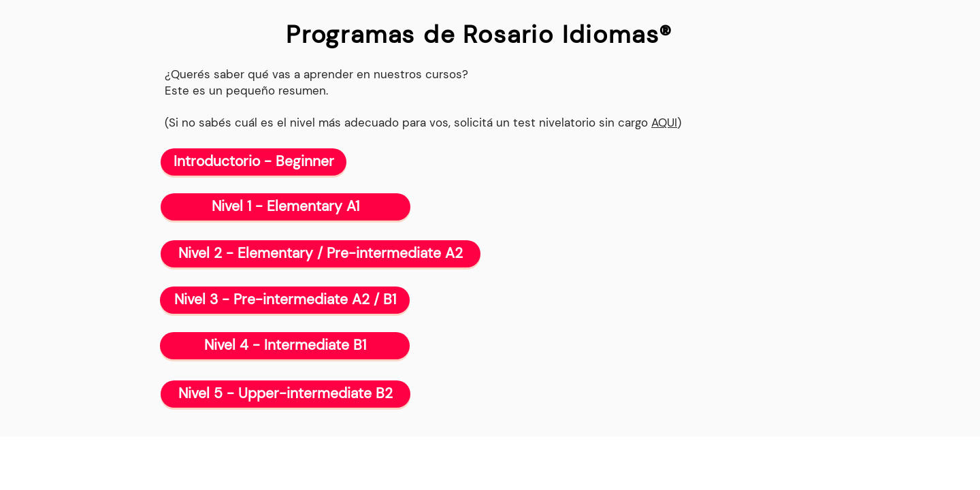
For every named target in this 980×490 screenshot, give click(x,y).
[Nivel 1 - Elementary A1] (285, 207)
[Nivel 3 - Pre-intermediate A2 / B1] (285, 300)
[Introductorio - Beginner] (254, 162)
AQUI (664, 122)
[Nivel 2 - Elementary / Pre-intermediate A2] (321, 254)
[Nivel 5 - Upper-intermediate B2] (285, 394)
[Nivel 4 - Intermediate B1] (285, 346)
